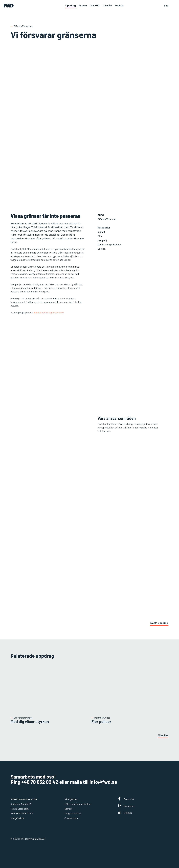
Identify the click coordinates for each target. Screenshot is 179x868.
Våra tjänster (71, 799)
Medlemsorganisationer (110, 245)
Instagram (126, 806)
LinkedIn (125, 812)
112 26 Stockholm (20, 809)
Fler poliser (101, 721)
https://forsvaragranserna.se (49, 313)
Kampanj (102, 240)
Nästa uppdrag (159, 623)
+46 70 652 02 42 (40, 782)
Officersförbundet (23, 26)
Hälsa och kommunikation (78, 804)
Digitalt (101, 232)
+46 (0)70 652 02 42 (22, 814)
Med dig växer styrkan (30, 721)
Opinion (102, 249)
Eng (166, 6)
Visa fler (163, 735)
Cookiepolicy (71, 818)
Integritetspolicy (73, 814)
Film (100, 236)
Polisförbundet (102, 718)
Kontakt (68, 809)
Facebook (126, 799)
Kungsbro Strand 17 (21, 804)
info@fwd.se (103, 782)
